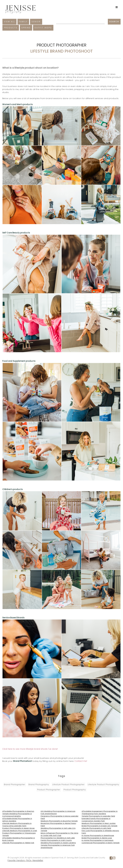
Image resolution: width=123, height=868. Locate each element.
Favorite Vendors (16, 861)
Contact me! (81, 761)
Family (23, 22)
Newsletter (38, 861)
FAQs (29, 861)
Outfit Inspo (43, 28)
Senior (36, 22)
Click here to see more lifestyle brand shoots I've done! (30, 749)
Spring (26, 28)
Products (11, 28)
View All (9, 22)
